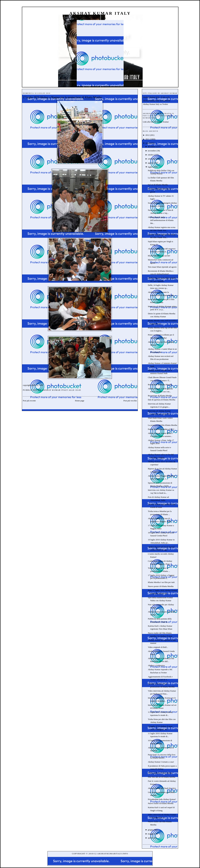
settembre (152, 159)
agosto (150, 163)
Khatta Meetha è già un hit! (159, 256)
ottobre (151, 155)
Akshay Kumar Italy (100, 13)
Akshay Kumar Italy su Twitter (155, 104)
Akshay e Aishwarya (156, 665)
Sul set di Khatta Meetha (158, 185)
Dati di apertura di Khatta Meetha (161, 400)
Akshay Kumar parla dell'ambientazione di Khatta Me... (161, 220)
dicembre (152, 147)
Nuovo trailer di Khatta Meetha (161, 803)
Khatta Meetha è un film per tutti (161, 582)
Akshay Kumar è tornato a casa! (161, 762)
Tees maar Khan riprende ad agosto (162, 267)
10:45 (78, 390)
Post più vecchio (130, 401)
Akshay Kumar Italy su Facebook (156, 101)
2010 (147, 143)
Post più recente (29, 401)
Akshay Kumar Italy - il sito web (156, 97)
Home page (80, 401)
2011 (147, 139)
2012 (147, 135)
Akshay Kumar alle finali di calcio (162, 788)
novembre (152, 151)
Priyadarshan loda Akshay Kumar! (162, 799)
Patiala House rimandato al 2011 (161, 429)
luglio (150, 167)
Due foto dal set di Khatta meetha (161, 777)
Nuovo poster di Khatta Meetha (161, 586)
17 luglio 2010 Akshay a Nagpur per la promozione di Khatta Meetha (62, 97)
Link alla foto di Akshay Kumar (156, 122)
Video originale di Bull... (158, 647)
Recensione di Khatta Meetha (160, 385)
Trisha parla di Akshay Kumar (160, 773)
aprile (150, 838)
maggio (151, 834)
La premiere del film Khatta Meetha (162, 425)
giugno (151, 830)
